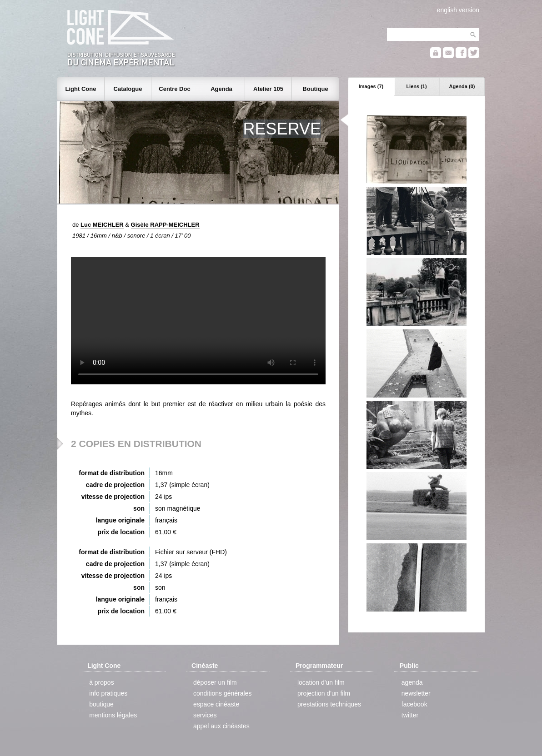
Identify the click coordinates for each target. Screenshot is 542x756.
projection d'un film (324, 693)
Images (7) (371, 86)
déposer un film (215, 682)
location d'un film (321, 682)
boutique (101, 704)
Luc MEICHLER (102, 225)
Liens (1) (416, 86)
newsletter (416, 693)
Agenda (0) (462, 86)
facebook (414, 704)
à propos (101, 682)
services (205, 715)
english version (458, 10)
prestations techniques (329, 704)
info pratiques (108, 693)
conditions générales (222, 693)
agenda (412, 682)
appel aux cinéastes (221, 726)
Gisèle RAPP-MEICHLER (165, 225)
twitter (410, 715)
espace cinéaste (216, 704)
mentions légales (113, 715)
